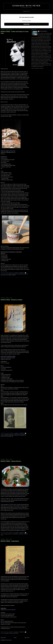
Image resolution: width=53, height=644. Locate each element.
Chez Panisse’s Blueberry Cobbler (8, 356)
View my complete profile (37, 68)
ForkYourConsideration (11, 610)
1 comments (21, 632)
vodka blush (15, 633)
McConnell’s (22, 108)
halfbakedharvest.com (22, 274)
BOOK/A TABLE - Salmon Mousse (11, 461)
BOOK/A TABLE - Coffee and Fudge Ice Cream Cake (15, 32)
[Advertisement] (11, 288)
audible (6, 274)
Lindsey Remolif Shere (6, 435)
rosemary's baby (8, 633)
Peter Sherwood (43, 31)
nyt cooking (21, 435)
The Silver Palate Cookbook (15, 504)
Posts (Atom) (9, 640)
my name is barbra (11, 275)
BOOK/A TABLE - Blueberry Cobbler (12, 300)
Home (15, 638)
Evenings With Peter (27, 6)
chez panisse (17, 435)
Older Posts (27, 638)
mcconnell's (4, 275)
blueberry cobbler (9, 435)
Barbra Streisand (12, 274)
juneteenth (23, 435)
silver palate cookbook (18, 534)
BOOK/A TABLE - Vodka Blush (10, 541)
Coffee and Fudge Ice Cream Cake (8, 151)
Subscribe (26, 24)
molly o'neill (15, 435)
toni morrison (10, 436)
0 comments (21, 273)
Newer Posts (3, 638)
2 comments (21, 433)
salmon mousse (18, 507)
